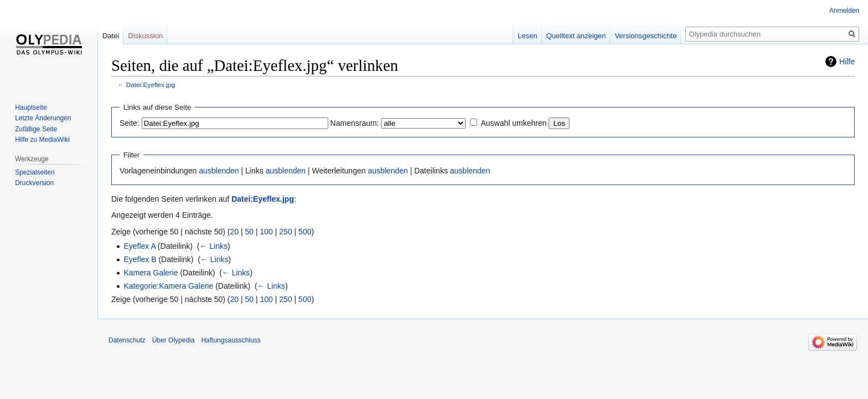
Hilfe (847, 62)
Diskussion (145, 36)
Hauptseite (31, 108)
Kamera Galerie (151, 273)
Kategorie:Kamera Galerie (168, 286)
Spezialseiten (35, 172)
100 (267, 232)
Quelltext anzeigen (576, 36)
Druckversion (34, 183)
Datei (111, 36)
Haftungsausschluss (231, 340)
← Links (213, 246)
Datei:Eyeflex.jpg (151, 85)
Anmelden (844, 11)
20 (235, 232)
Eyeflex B (140, 259)
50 (250, 232)
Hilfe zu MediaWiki (42, 140)
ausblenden (219, 171)
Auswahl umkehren (513, 123)
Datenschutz (127, 340)
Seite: (130, 123)
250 (285, 232)
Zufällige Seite (36, 129)
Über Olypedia (174, 340)
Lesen (527, 36)
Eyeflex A (139, 246)
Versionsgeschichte (645, 36)
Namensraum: (355, 123)
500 (305, 232)
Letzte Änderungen (43, 118)
